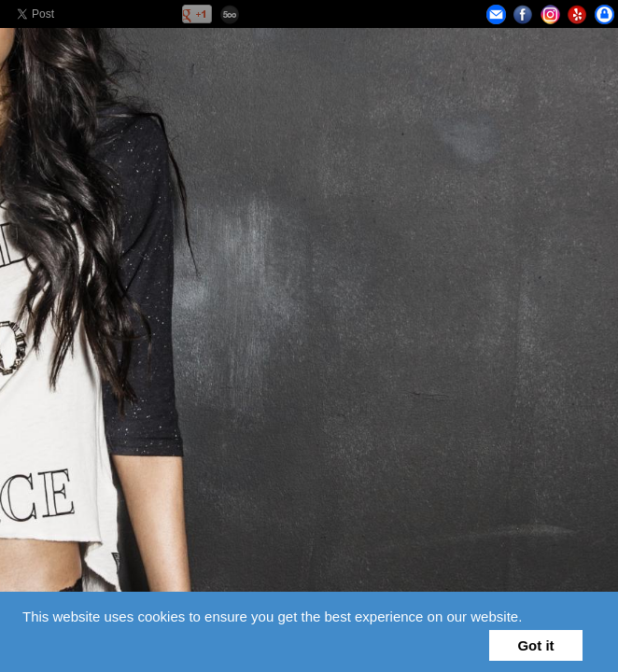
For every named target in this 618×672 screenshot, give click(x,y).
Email (496, 14)
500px (230, 14)
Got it (535, 645)
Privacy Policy (604, 14)
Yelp (577, 14)
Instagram (550, 14)
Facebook (523, 14)
